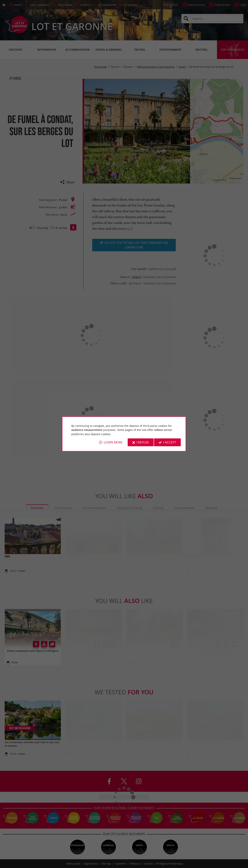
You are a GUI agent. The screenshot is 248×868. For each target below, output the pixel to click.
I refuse (143, 442)
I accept (170, 442)
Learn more (113, 442)
